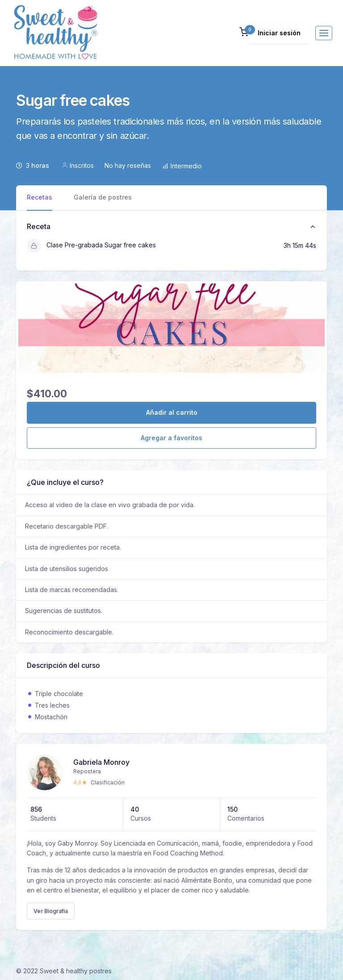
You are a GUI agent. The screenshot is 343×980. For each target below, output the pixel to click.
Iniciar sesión (279, 33)
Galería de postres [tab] (103, 197)
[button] (244, 33)
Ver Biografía (51, 911)
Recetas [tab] (40, 197)
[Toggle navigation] (324, 33)
